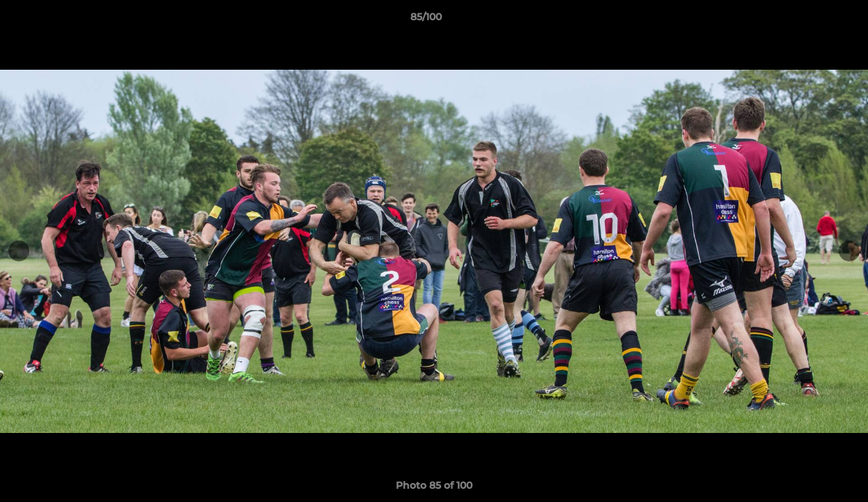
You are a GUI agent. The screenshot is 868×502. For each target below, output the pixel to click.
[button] (809, 20)
